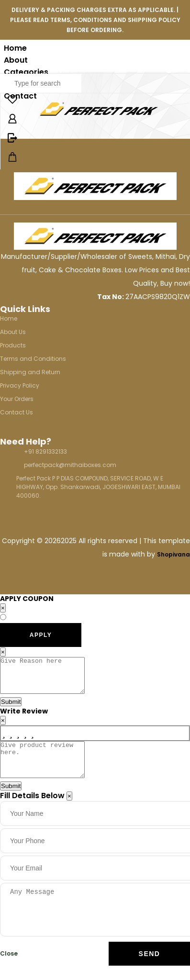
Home (15, 48)
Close (9, 968)
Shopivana (173, 554)
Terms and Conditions (33, 359)
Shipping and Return (30, 372)
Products (13, 345)
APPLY (41, 635)
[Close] (69, 810)
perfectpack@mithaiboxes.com (70, 465)
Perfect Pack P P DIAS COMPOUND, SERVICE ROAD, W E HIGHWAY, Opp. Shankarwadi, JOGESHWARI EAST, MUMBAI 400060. (98, 487)
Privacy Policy (20, 385)
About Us (13, 332)
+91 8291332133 (45, 451)
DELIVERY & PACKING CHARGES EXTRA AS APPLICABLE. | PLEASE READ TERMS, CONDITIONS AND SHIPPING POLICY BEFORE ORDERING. (95, 20)
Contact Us (17, 412)
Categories (26, 72)
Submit (11, 709)
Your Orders (17, 399)
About (16, 60)
